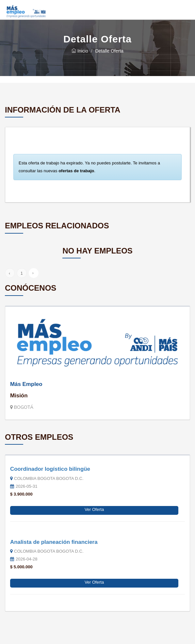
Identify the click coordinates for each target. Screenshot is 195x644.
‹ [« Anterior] (9, 273)
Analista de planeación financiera (54, 542)
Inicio (80, 51)
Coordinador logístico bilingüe (50, 469)
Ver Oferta (94, 509)
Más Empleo (26, 384)
